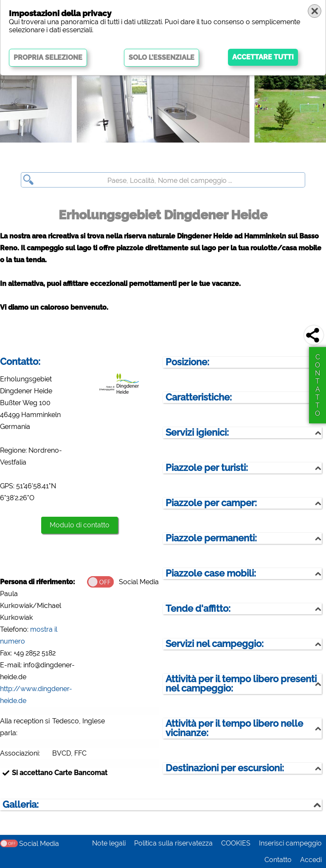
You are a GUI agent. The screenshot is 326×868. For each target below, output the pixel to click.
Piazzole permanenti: (211, 538)
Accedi (311, 860)
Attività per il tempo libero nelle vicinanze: (234, 728)
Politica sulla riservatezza (173, 843)
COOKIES (236, 843)
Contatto (278, 860)
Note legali (109, 843)
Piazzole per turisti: (207, 468)
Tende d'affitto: (198, 609)
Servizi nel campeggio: (215, 644)
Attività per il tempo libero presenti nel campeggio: (241, 684)
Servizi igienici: (197, 433)
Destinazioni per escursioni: (225, 768)
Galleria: (21, 805)
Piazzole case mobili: (211, 573)
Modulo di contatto (80, 525)
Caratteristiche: (199, 397)
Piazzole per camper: (211, 503)
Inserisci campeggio (290, 843)
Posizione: (187, 362)
